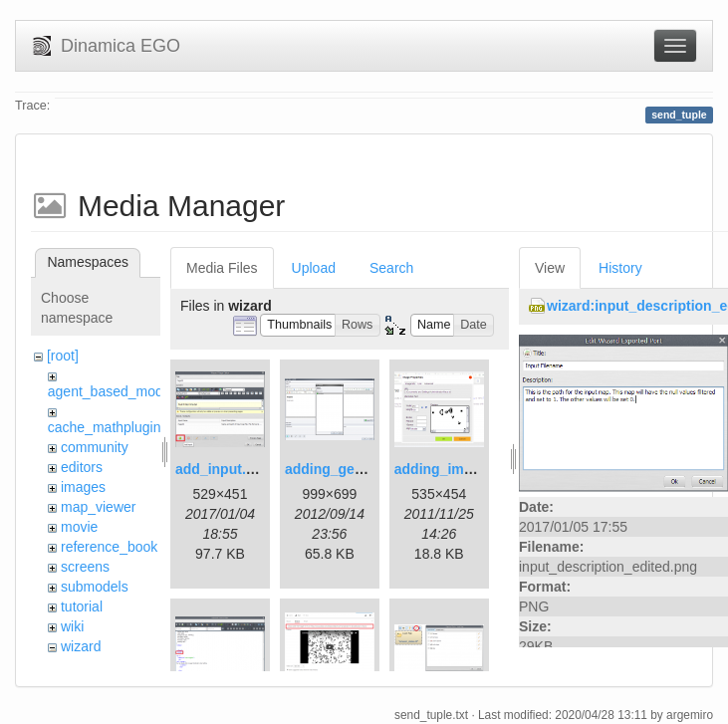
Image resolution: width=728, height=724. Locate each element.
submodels (95, 587)
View (550, 268)
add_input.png (223, 469)
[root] (63, 356)
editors (82, 467)
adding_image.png (456, 469)
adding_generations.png (366, 469)
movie (79, 527)
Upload (314, 268)
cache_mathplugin (105, 427)
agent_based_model (111, 391)
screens (85, 567)
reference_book (109, 547)
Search (391, 268)
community (95, 447)
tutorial (82, 606)
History (620, 268)
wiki (72, 626)
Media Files (222, 268)
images (83, 487)
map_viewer (98, 507)
